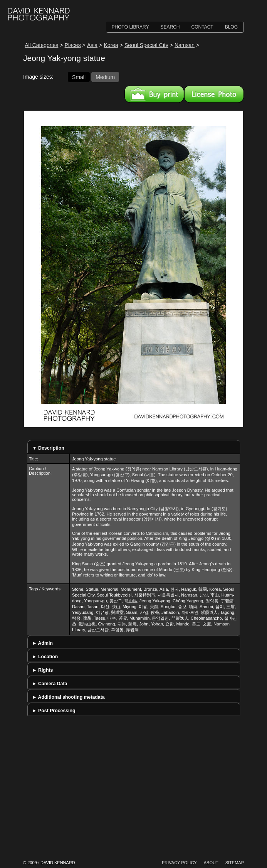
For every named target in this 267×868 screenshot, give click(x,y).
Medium (105, 77)
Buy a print (154, 94)
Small (79, 77)
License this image (214, 94)
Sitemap (235, 863)
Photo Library (130, 27)
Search (170, 27)
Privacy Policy (179, 863)
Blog (231, 27)
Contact (202, 27)
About (211, 863)
